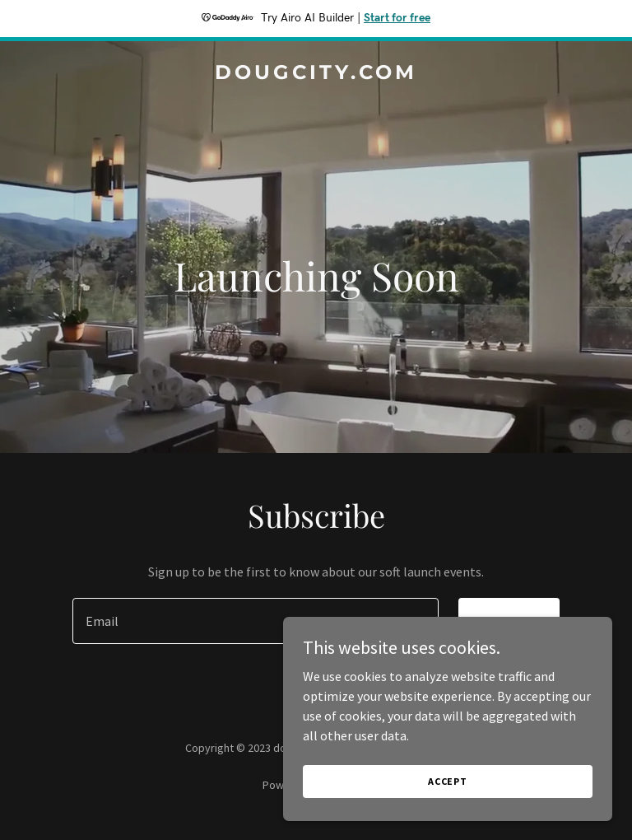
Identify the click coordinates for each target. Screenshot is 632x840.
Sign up (509, 621)
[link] (316, 74)
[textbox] (256, 621)
